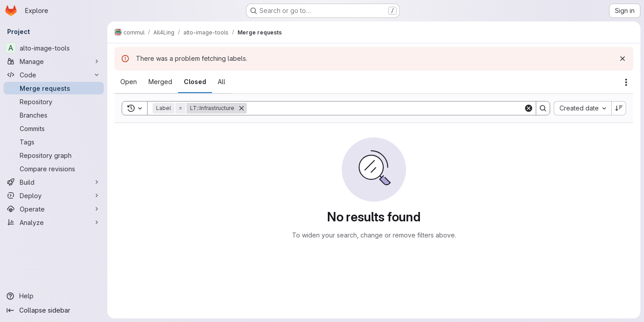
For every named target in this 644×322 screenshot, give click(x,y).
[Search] (385, 108)
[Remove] (241, 108)
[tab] (129, 82)
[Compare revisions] (54, 169)
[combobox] (583, 108)
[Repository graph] (54, 155)
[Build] (54, 182)
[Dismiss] (623, 59)
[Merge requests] (54, 88)
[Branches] (54, 115)
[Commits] (54, 128)
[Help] (54, 296)
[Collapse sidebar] (54, 310)
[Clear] (529, 108)
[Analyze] (54, 222)
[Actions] (626, 82)
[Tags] (54, 142)
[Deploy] (54, 195)
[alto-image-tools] (54, 48)
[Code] (54, 75)
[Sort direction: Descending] (619, 108)
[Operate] (54, 209)
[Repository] (54, 102)
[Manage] (54, 61)
